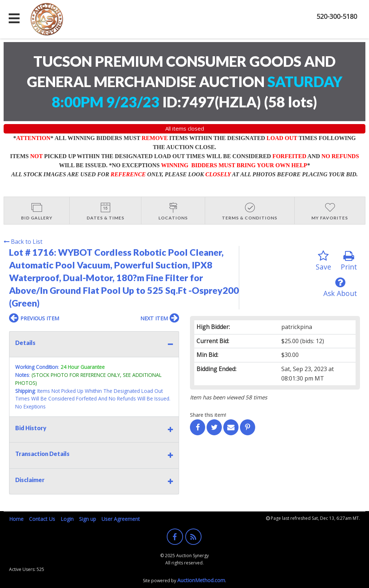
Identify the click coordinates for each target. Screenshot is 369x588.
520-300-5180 (337, 16)
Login (67, 519)
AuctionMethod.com (201, 580)
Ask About (340, 287)
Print (349, 261)
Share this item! (208, 415)
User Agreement (121, 519)
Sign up (88, 519)
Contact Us (42, 519)
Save (324, 261)
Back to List (23, 242)
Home (16, 519)
